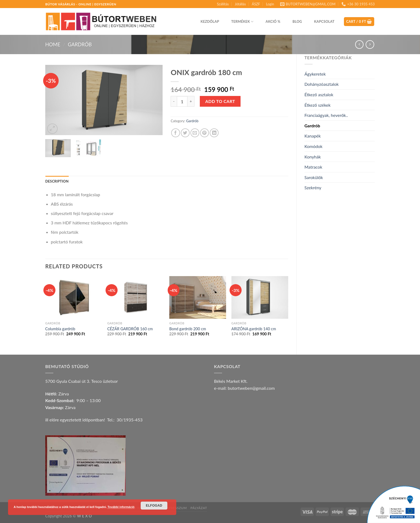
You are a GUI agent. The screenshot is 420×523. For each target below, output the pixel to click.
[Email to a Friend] (195, 133)
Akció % (273, 21)
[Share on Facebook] (176, 133)
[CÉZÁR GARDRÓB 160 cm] (136, 297)
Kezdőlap (210, 21)
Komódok (314, 146)
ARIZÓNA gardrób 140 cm (254, 329)
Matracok (314, 167)
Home (53, 44)
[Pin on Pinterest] (205, 133)
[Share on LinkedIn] (214, 133)
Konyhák (313, 157)
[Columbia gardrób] (74, 297)
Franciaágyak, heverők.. (326, 115)
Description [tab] (57, 181)
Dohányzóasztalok (322, 84)
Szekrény (313, 188)
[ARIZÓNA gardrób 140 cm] (260, 297)
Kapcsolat (324, 21)
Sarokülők (314, 177)
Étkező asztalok (319, 94)
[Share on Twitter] (185, 133)
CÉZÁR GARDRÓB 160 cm (130, 329)
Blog (297, 21)
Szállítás (223, 4)
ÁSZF (256, 4)
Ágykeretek (315, 74)
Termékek (242, 22)
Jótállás (240, 4)
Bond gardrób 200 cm (188, 329)
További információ (121, 507)
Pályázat (199, 508)
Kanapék (313, 136)
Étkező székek (318, 105)
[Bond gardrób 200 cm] (198, 297)
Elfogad (154, 506)
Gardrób (80, 44)
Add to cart (220, 101)
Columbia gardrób (60, 329)
